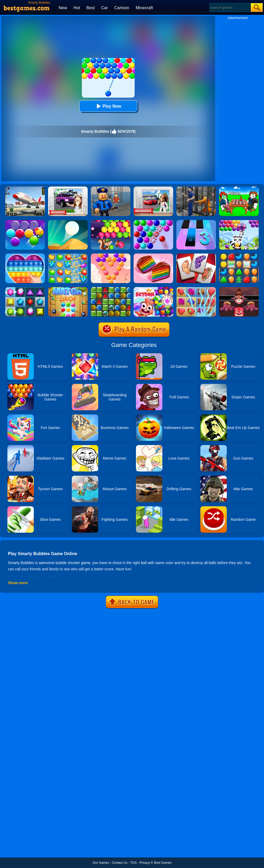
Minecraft (144, 8)
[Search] (230, 8)
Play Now (108, 106)
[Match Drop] (68, 289)
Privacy (145, 863)
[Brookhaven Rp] (153, 188)
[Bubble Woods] (111, 222)
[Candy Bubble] (111, 255)
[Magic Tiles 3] (196, 222)
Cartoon (122, 8)
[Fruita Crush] (68, 255)
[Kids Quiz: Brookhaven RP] (68, 188)
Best (91, 8)
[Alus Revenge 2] (239, 289)
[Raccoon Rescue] (239, 222)
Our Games (101, 863)
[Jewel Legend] (25, 289)
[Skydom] (153, 289)
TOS (133, 863)
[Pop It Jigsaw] (25, 255)
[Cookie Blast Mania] (239, 255)
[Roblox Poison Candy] (239, 188)
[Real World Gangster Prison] (196, 188)
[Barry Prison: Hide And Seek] (111, 188)
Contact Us (119, 863)
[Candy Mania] (196, 289)
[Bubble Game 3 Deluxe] (153, 222)
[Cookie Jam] (153, 255)
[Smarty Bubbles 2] (25, 222)
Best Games (163, 863)
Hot (77, 8)
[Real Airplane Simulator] (25, 188)
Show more (18, 583)
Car (105, 8)
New (63, 8)
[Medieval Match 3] (111, 289)
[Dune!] (68, 222)
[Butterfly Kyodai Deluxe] (196, 255)
